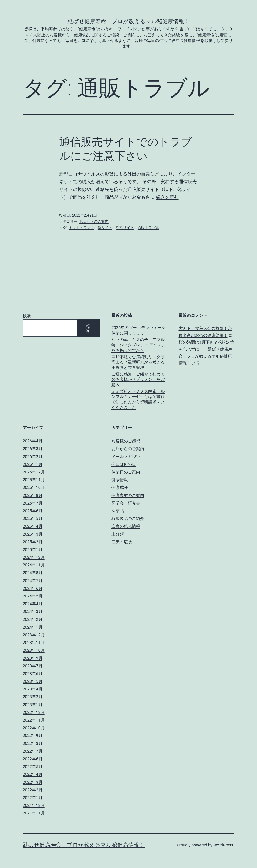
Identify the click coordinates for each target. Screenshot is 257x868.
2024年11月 (34, 565)
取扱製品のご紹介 (128, 518)
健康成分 (120, 487)
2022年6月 (33, 759)
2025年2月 (33, 542)
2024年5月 (33, 596)
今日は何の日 (124, 464)
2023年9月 (33, 658)
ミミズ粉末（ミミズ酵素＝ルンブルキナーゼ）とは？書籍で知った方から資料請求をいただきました (138, 399)
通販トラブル (148, 228)
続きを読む (167, 197)
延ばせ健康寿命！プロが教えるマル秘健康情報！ (129, 21)
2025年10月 (34, 487)
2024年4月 (33, 604)
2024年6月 (33, 588)
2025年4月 (33, 526)
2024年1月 (33, 627)
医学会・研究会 (126, 503)
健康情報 (120, 480)
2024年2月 (33, 619)
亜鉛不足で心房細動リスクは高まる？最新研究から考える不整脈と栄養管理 (138, 362)
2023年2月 (33, 697)
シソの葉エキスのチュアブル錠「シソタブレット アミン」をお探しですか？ (138, 345)
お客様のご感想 (126, 441)
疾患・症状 (122, 542)
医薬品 (118, 511)
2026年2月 (33, 457)
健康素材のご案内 (128, 495)
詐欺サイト (125, 228)
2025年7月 (33, 503)
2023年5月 (33, 681)
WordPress (223, 845)
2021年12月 (34, 805)
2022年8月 (33, 743)
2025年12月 (34, 472)
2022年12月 (34, 712)
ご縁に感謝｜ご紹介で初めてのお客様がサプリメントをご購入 (138, 379)
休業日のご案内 (126, 472)
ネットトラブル (81, 228)
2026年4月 (33, 441)
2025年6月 (33, 511)
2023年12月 (34, 635)
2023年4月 (33, 689)
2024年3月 (33, 611)
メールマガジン (126, 457)
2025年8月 (33, 495)
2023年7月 (33, 666)
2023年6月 (33, 674)
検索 (27, 316)
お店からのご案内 (94, 221)
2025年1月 (33, 550)
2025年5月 (33, 518)
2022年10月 (34, 728)
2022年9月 (33, 735)
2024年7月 (33, 581)
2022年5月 (33, 767)
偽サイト (105, 228)
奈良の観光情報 (126, 526)
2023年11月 (34, 642)
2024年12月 (34, 557)
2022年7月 (33, 751)
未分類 (118, 534)
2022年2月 (33, 790)
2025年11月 (34, 480)
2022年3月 (33, 782)
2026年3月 (33, 449)
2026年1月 (33, 464)
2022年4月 (33, 774)
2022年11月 (34, 720)
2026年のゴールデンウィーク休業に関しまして (138, 330)
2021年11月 (34, 813)
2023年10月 (34, 650)
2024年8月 (33, 573)
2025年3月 (33, 534)
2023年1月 (33, 705)
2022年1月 (33, 798)
